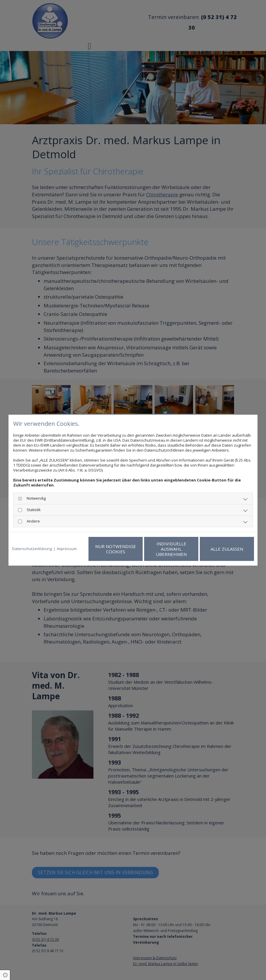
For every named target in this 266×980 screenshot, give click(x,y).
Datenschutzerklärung (32, 549)
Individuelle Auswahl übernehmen (171, 549)
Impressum (67, 549)
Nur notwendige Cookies (116, 549)
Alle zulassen (227, 549)
